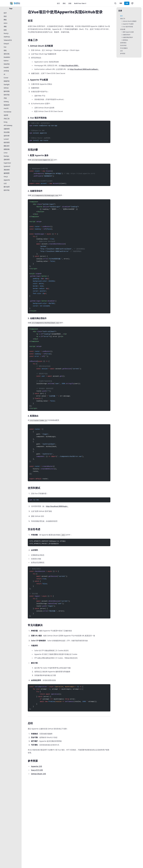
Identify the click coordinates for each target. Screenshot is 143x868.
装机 (5, 50)
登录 (121, 3)
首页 (58, 3)
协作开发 (7, 95)
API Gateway (8, 125)
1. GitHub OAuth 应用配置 (129, 21)
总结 (121, 51)
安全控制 (7, 132)
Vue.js (6, 177)
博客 (5, 27)
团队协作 (7, 146)
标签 (5, 30)
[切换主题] (132, 3)
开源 (5, 98)
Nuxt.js (6, 33)
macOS (6, 108)
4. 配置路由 (125, 40)
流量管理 (7, 129)
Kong (5, 122)
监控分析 (7, 136)
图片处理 (7, 187)
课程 (64, 3)
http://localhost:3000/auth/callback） (84, 69)
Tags (11, 8)
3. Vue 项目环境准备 (127, 27)
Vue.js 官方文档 (37, 770)
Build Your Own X (80, 3)
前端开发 (7, 81)
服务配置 (7, 173)
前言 (121, 16)
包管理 (6, 115)
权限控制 (7, 149)
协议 (5, 16)
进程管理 (7, 159)
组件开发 (7, 190)
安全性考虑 (123, 45)
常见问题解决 (124, 48)
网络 (5, 20)
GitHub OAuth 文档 (38, 774)
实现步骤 (123, 29)
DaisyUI (6, 44)
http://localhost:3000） (70, 66)
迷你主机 (7, 54)
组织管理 (7, 142)
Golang (6, 102)
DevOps (6, 156)
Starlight (7, 84)
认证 (5, 183)
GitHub (6, 88)
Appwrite (7, 180)
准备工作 (123, 19)
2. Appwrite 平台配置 (128, 24)
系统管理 (7, 170)
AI (4, 74)
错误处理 (7, 105)
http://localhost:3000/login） (57, 506)
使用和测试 (123, 43)
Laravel (6, 139)
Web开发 (7, 64)
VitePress (7, 37)
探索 (70, 3)
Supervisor (7, 163)
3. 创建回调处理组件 (127, 37)
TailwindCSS (8, 40)
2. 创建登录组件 (126, 35)
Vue (5, 47)
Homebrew (7, 112)
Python (6, 61)
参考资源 (123, 53)
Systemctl (7, 166)
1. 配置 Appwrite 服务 (128, 32)
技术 (5, 13)
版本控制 (7, 91)
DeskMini (7, 57)
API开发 (6, 71)
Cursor (6, 78)
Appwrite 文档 (36, 766)
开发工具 (7, 119)
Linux (6, 153)
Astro (6, 23)
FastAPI (6, 67)
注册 (127, 3)
